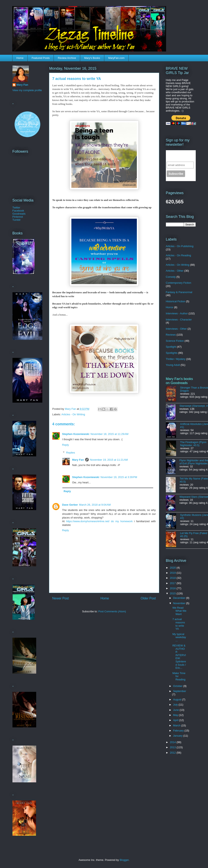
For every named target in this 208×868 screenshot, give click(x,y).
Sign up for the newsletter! (178, 156)
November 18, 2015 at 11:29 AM (109, 434)
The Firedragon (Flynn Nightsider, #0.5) (193, 444)
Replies (70, 453)
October (178, 686)
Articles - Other (175, 271)
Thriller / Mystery (176, 359)
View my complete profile (27, 90)
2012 (173, 753)
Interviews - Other (176, 329)
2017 (173, 583)
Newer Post (61, 598)
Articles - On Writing (73, 414)
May (176, 715)
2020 (173, 568)
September (180, 691)
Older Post (148, 598)
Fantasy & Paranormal (179, 292)
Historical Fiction (176, 301)
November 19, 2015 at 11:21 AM (109, 460)
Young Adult (173, 365)
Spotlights (172, 353)
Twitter (16, 208)
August (178, 699)
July (176, 705)
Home (20, 58)
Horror (170, 307)
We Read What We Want (179, 611)
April (176, 720)
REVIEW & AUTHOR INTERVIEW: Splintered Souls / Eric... (179, 657)
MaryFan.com (116, 58)
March (177, 725)
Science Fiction (175, 341)
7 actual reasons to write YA (179, 624)
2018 (173, 578)
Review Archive (67, 58)
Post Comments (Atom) (112, 611)
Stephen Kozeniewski (76, 434)
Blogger (124, 860)
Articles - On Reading (179, 255)
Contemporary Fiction (179, 283)
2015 (173, 593)
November (180, 603)
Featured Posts (41, 58)
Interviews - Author (177, 313)
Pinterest (18, 217)
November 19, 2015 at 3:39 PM (119, 477)
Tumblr (17, 220)
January (178, 736)
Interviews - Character (179, 320)
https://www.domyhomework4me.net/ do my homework (99, 521)
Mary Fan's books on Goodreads (179, 381)
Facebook (18, 211)
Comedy (171, 277)
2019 (173, 573)
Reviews (171, 335)
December (180, 598)
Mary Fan (78, 460)
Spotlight (171, 347)
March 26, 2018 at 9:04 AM (95, 505)
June (176, 710)
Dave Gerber (70, 505)
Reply (66, 445)
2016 (173, 588)
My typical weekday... (179, 637)
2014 (173, 742)
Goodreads (19, 214)
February (179, 731)
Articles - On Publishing (180, 246)
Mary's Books (92, 58)
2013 (173, 747)
